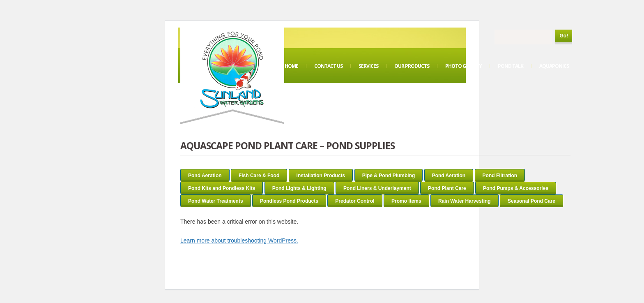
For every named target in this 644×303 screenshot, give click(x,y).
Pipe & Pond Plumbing (389, 176)
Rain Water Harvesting (465, 201)
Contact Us (328, 66)
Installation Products (321, 176)
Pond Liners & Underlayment (377, 188)
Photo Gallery (463, 66)
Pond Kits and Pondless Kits (222, 188)
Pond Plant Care (447, 188)
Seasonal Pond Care (531, 201)
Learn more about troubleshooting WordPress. (239, 241)
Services (368, 66)
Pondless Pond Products (289, 201)
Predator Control (355, 201)
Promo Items (406, 201)
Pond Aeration (205, 176)
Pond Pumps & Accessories (516, 188)
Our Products (412, 66)
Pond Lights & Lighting (299, 188)
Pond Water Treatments (216, 201)
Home (291, 66)
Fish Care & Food (259, 176)
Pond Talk (511, 66)
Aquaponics (554, 66)
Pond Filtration (500, 176)
